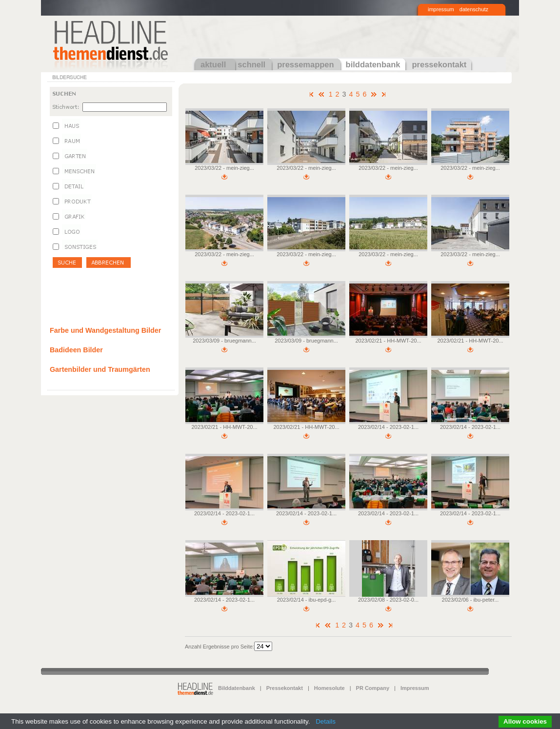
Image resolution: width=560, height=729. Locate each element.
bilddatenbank (373, 64)
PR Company (373, 688)
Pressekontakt (285, 688)
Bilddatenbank (237, 688)
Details (326, 721)
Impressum (415, 688)
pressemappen (305, 64)
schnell (251, 64)
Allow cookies (525, 721)
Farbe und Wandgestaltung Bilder (105, 330)
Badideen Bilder (76, 350)
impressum (441, 9)
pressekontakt (439, 64)
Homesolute (330, 688)
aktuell (213, 64)
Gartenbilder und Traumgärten (100, 369)
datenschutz (474, 9)
